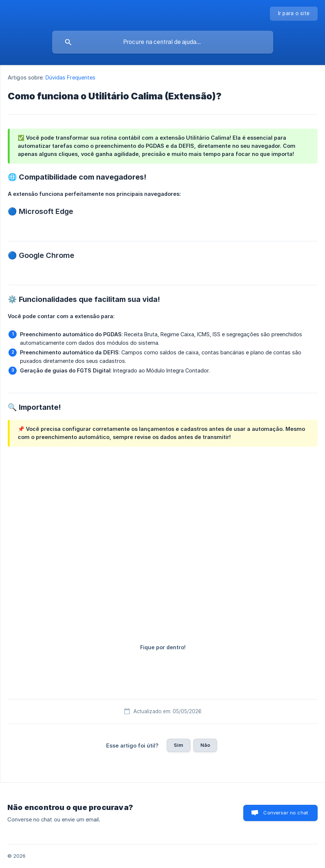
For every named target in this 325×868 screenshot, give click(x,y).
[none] (294, 14)
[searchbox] (163, 42)
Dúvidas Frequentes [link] (71, 77)
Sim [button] (178, 745)
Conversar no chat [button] (286, 813)
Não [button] (205, 745)
